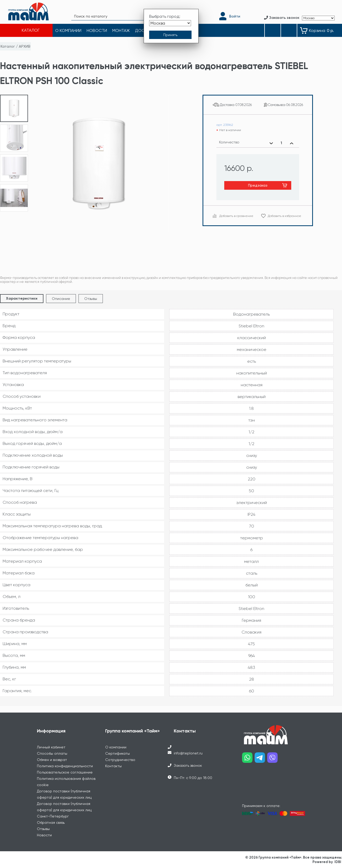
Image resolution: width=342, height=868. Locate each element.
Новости (44, 835)
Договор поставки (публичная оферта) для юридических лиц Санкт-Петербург (64, 810)
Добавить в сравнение (236, 216)
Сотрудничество (120, 760)
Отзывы (91, 299)
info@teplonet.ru (188, 753)
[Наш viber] (273, 760)
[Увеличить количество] (292, 143)
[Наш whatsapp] (248, 760)
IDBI (338, 862)
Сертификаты (117, 753)
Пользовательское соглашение (65, 772)
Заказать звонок (188, 765)
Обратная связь (51, 822)
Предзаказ (258, 185)
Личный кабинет (51, 747)
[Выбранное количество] (281, 143)
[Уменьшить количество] (271, 143)
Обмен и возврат (52, 760)
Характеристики (22, 298)
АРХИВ (25, 46)
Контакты (113, 766)
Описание (61, 299)
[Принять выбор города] (170, 35)
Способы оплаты (52, 753)
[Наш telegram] (261, 760)
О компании (116, 747)
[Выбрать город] (170, 23)
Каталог (8, 46)
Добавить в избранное (284, 216)
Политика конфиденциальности (65, 766)
